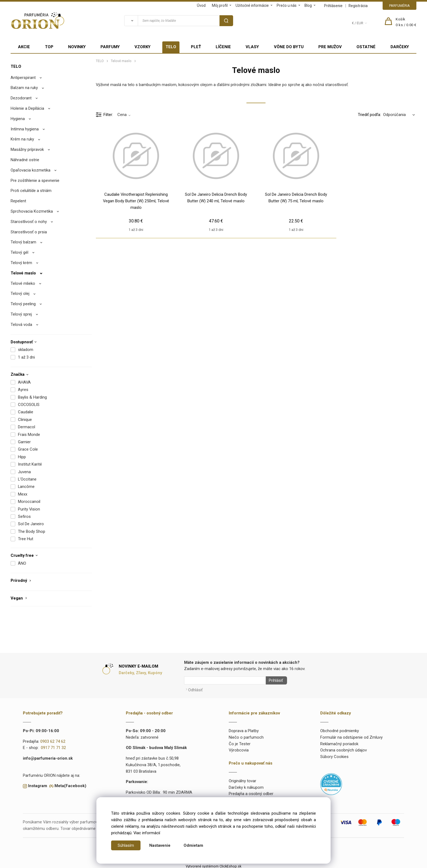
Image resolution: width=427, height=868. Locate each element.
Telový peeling (23, 304)
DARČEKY (400, 47)
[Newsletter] (225, 680)
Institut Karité (30, 464)
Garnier (24, 442)
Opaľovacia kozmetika (30, 170)
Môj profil (220, 5)
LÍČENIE (223, 47)
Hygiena (18, 119)
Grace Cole (28, 449)
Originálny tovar (243, 779)
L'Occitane (27, 479)
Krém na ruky (22, 139)
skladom (26, 350)
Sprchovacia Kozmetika (32, 211)
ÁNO (22, 563)
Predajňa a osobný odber (251, 792)
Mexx (23, 494)
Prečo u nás (287, 5)
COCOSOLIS (29, 405)
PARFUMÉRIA (399, 6)
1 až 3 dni (26, 357)
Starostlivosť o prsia (29, 232)
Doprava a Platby (244, 729)
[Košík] (406, 22)
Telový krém (21, 263)
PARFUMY (110, 47)
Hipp (22, 457)
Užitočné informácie (252, 5)
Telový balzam (23, 242)
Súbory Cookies (334, 755)
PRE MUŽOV (330, 47)
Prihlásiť (274, 680)
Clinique (25, 420)
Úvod (201, 5)
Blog (308, 5)
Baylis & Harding (32, 397)
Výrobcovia (239, 749)
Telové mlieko (23, 283)
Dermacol (27, 427)
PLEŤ (196, 47)
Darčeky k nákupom (246, 786)
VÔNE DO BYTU (289, 47)
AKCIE (24, 47)
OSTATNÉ (366, 47)
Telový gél (19, 252)
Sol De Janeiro (31, 524)
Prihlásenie (333, 6)
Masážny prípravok (27, 149)
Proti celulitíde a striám (31, 191)
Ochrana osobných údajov (344, 749)
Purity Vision (29, 509)
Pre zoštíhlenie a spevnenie (35, 181)
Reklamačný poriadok (339, 742)
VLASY (252, 47)
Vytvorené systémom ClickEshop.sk (213, 865)
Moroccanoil (29, 502)
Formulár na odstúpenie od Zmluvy (351, 736)
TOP (49, 47)
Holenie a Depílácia (27, 108)
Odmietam (193, 845)
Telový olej (20, 294)
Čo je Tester (240, 742)
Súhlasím (126, 845)
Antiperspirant (23, 78)
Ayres (23, 390)
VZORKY (143, 47)
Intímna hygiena (25, 129)
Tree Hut (26, 539)
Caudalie (26, 412)
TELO (171, 47)
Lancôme (26, 487)
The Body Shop (32, 531)
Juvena (24, 472)
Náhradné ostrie (25, 160)
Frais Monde (29, 435)
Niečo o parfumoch (246, 736)
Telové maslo (23, 273)
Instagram (38, 784)
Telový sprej (21, 314)
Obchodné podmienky (340, 729)
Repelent (18, 201)
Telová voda (21, 325)
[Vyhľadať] (131, 21)
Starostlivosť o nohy (29, 222)
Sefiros (24, 516)
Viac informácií (147, 833)
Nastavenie (160, 845)
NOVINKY (77, 47)
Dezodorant (21, 98)
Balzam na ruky (24, 88)
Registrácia (358, 6)
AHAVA (24, 382)
